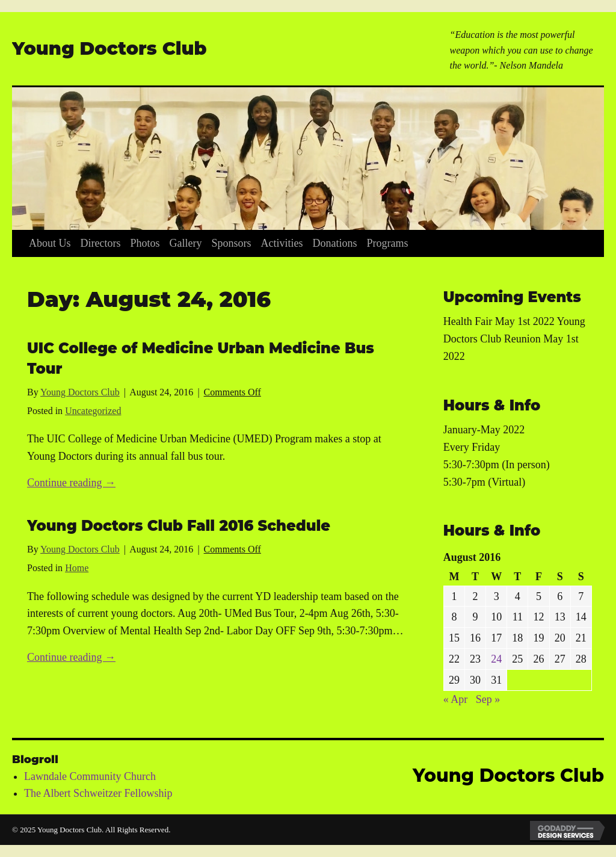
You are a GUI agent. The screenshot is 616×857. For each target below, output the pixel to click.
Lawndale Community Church (90, 776)
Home (77, 568)
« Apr (456, 699)
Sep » (488, 699)
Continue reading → (71, 483)
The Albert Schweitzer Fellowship (98, 793)
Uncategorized (93, 411)
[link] (50, 243)
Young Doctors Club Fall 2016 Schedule (179, 526)
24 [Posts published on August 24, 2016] (496, 659)
